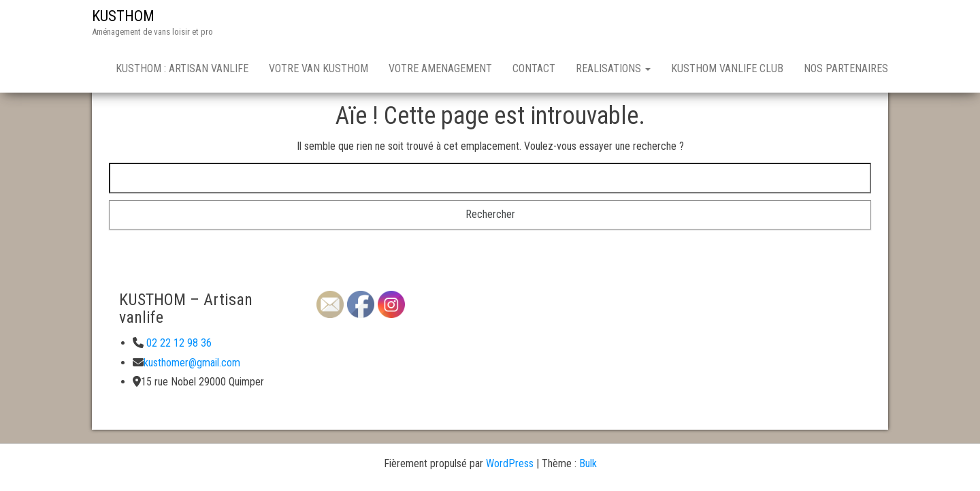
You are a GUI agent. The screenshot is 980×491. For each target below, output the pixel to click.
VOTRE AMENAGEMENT (440, 68)
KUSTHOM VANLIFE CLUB (727, 68)
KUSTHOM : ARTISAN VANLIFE (182, 68)
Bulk (588, 463)
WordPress (510, 463)
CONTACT (534, 68)
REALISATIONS (613, 68)
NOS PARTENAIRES (846, 68)
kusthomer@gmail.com (192, 363)
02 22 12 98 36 (178, 343)
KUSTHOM (123, 16)
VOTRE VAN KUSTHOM (318, 68)
